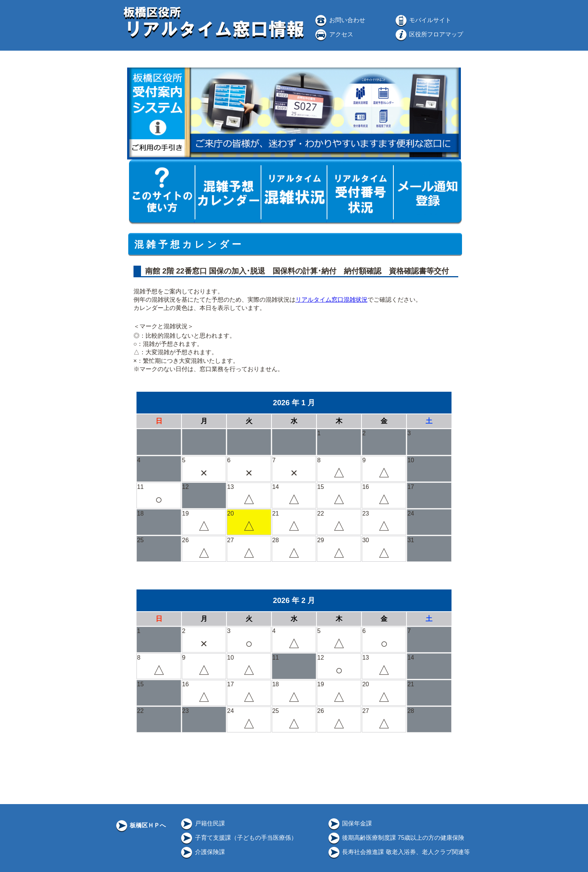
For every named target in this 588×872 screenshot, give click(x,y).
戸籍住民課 (202, 823)
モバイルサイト (423, 20)
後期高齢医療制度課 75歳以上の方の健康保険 (396, 838)
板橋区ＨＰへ (140, 825)
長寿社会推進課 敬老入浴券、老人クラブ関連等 (398, 852)
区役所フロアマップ (429, 34)
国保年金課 (349, 823)
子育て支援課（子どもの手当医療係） (238, 838)
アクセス (333, 34)
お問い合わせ (339, 20)
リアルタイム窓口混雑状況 (331, 300)
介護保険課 (202, 852)
